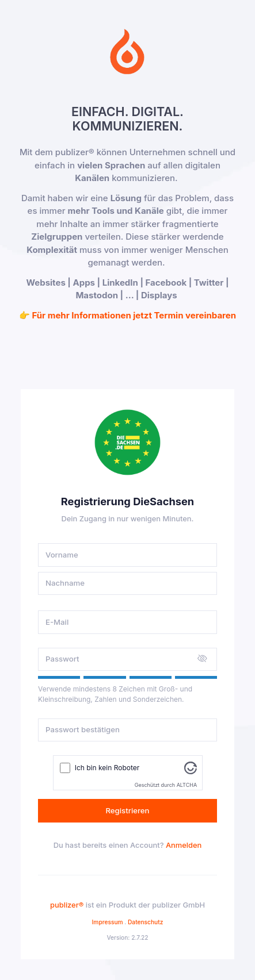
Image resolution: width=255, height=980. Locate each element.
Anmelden (184, 845)
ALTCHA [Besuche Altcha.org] (187, 785)
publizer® (67, 905)
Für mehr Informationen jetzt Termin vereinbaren (134, 315)
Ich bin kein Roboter (107, 768)
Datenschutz (145, 922)
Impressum (108, 922)
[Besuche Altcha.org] (191, 767)
